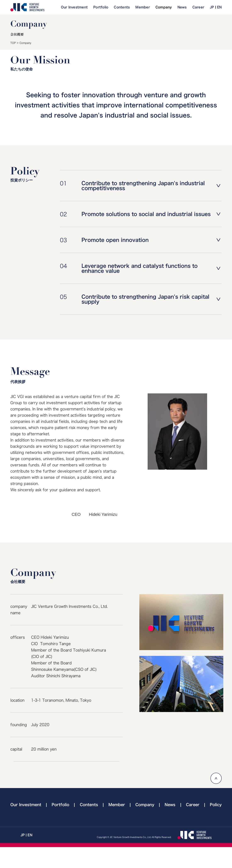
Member (143, 7)
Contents (122, 7)
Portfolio (101, 7)
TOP (13, 43)
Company (164, 7)
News (182, 7)
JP (212, 7)
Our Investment (74, 7)
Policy (216, 805)
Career (198, 7)
